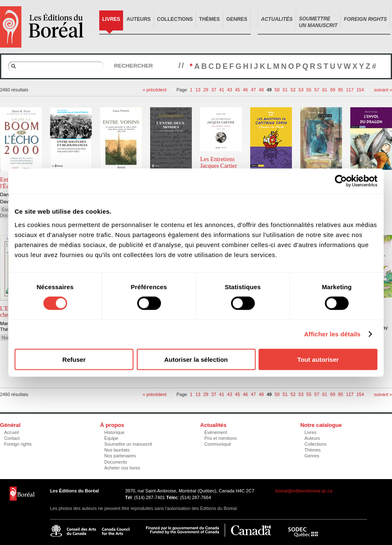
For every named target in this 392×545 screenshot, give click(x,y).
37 (214, 90)
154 (360, 90)
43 (230, 90)
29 (206, 90)
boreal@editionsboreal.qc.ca (304, 491)
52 (293, 90)
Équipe (111, 438)
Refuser (74, 359)
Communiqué (218, 444)
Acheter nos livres (122, 468)
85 (341, 90)
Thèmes (209, 19)
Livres (111, 19)
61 (325, 90)
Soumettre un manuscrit (128, 444)
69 (333, 90)
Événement (216, 432)
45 (238, 90)
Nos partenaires (120, 456)
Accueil (11, 432)
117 (350, 90)
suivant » (383, 90)
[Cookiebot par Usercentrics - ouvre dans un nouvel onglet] (341, 181)
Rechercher (133, 66)
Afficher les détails (332, 334)
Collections (175, 19)
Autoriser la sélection (196, 359)
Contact (12, 438)
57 (317, 90)
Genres (237, 19)
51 (285, 90)
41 (222, 90)
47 (254, 90)
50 (277, 90)
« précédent (155, 90)
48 (261, 90)
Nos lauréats (117, 450)
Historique (114, 432)
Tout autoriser (318, 359)
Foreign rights (18, 444)
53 (301, 90)
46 (246, 90)
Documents (116, 462)
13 (198, 90)
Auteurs (138, 19)
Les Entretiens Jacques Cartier (219, 162)
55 (309, 90)
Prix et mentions (220, 438)
